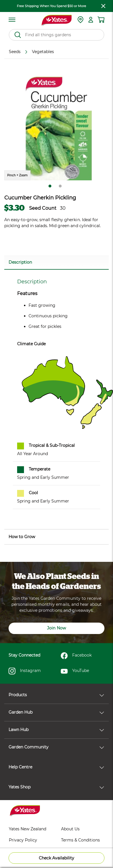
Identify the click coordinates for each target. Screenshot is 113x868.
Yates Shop (56, 787)
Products (56, 695)
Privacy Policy (23, 840)
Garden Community (56, 747)
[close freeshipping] (103, 6)
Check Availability (56, 858)
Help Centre (56, 767)
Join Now (56, 628)
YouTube (75, 671)
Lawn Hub (56, 730)
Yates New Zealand (28, 829)
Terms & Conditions (80, 840)
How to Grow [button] (22, 537)
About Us (70, 829)
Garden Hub (56, 712)
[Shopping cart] (101, 20)
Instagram (25, 671)
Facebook (76, 656)
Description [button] (20, 262)
